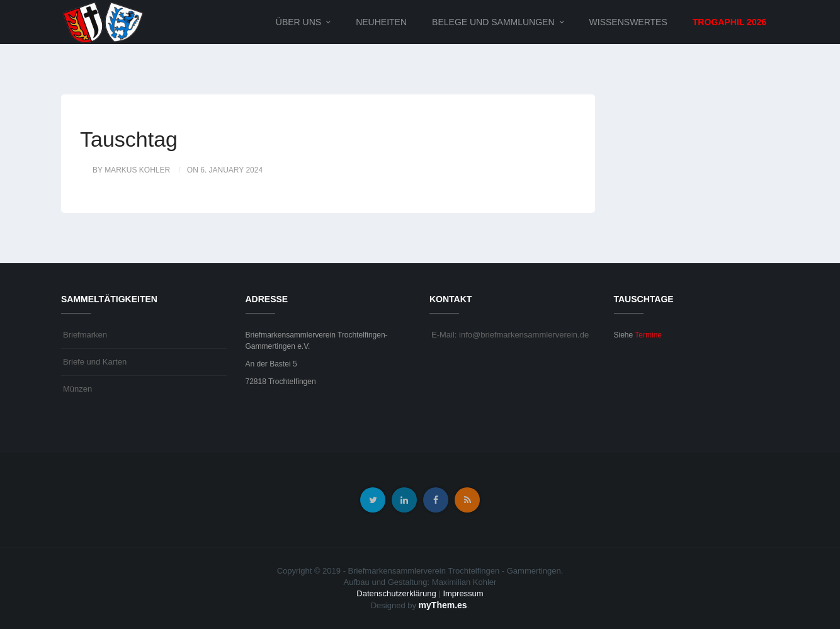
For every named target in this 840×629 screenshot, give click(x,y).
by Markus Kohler (131, 170)
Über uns (298, 22)
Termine (648, 335)
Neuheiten (381, 22)
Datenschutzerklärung (396, 593)
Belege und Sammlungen (493, 22)
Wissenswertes (628, 22)
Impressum (463, 593)
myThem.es (443, 605)
